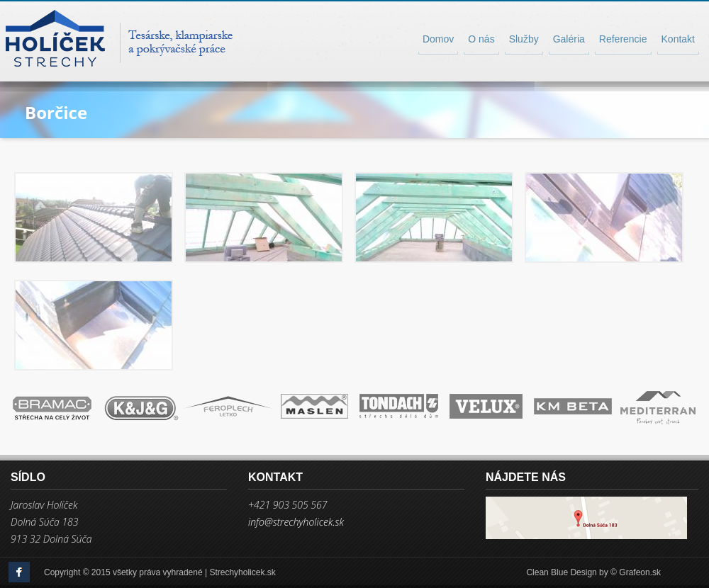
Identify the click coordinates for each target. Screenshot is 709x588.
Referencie (623, 39)
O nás (481, 39)
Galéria (569, 39)
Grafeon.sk (640, 572)
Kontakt (678, 39)
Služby (524, 39)
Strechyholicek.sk (242, 572)
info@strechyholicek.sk (296, 522)
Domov (438, 39)
